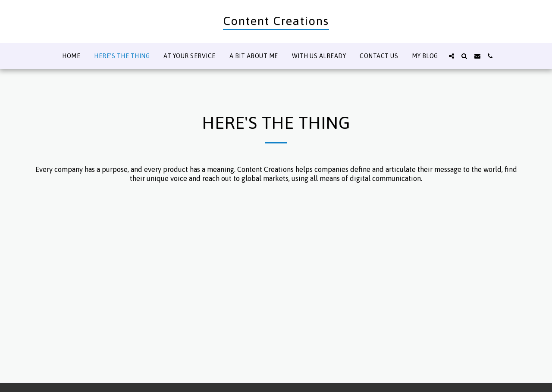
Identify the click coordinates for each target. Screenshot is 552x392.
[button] (452, 56)
